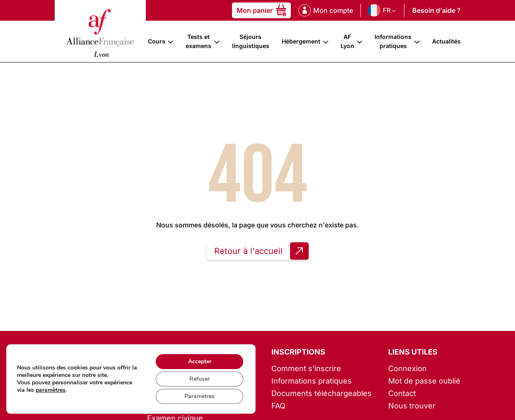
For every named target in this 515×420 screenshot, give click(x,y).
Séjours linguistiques (251, 41)
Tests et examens (198, 41)
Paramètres (199, 396)
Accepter (200, 361)
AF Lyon (347, 41)
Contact (402, 393)
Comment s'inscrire (306, 368)
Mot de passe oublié (424, 381)
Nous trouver (412, 406)
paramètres (51, 390)
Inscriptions (298, 352)
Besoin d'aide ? (436, 10)
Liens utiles (413, 352)
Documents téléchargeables (322, 393)
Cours (157, 41)
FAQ (278, 406)
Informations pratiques (393, 41)
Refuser (199, 379)
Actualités (446, 41)
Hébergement (301, 41)
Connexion (407, 368)
